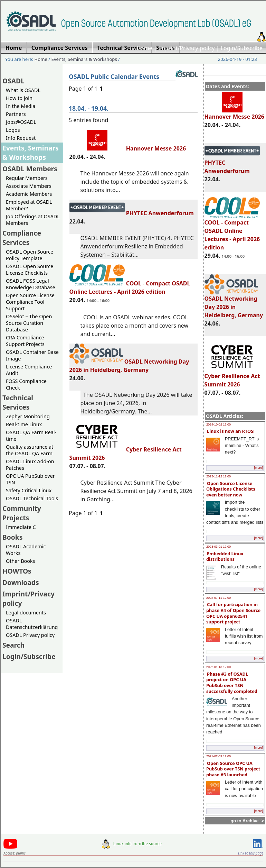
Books (12, 537)
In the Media (21, 106)
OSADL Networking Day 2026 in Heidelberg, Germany (234, 304)
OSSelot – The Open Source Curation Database (29, 323)
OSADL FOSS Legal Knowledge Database (31, 284)
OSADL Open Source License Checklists (30, 269)
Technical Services (18, 402)
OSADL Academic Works (26, 550)
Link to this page (251, 853)
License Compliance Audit (29, 370)
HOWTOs (17, 571)
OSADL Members (30, 169)
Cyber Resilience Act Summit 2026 (232, 377)
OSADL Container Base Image (32, 355)
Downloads (21, 582)
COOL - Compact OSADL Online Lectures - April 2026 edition (232, 232)
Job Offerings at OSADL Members (33, 220)
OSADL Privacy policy (30, 635)
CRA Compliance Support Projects (25, 341)
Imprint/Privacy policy (187, 48)
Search (13, 645)
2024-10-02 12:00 (218, 424)
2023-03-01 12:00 (218, 547)
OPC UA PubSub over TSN (30, 479)
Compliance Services (22, 238)
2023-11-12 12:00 (218, 476)
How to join (19, 98)
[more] (258, 468)
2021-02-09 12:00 (218, 756)
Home (144, 48)
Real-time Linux (24, 424)
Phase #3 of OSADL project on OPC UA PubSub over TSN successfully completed (232, 683)
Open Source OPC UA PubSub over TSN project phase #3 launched (233, 769)
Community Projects (22, 513)
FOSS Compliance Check (26, 384)
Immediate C (21, 527)
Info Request (21, 138)
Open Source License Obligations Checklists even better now (231, 489)
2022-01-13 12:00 (218, 667)
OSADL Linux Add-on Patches (30, 465)
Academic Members (29, 194)
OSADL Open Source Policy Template (30, 255)
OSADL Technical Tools (32, 498)
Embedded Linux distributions (225, 556)
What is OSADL (23, 90)
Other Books (20, 561)
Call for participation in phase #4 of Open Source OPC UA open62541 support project (233, 613)
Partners (16, 114)
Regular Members (27, 178)
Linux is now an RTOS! (231, 431)
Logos (13, 130)
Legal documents (26, 613)
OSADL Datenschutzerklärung (32, 624)
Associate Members (29, 186)
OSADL (13, 81)
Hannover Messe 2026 (234, 113)
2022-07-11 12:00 (218, 598)
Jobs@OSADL (21, 122)
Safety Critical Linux (29, 490)
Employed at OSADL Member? (29, 205)
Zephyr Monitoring (28, 416)
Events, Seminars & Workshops (84, 59)
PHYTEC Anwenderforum (132, 213)
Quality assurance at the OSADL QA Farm (30, 450)
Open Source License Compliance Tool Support (30, 302)
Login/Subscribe (242, 48)
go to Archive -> (247, 821)
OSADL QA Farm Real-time (31, 436)
